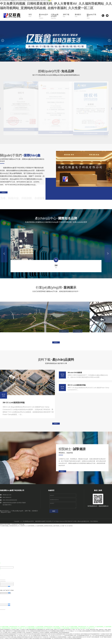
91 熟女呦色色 (76, 639)
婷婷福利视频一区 (49, 643)
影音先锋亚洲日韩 (4, 639)
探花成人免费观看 (41, 640)
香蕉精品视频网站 (77, 643)
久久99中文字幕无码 (67, 643)
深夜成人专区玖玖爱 (10, 643)
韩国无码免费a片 (19, 643)
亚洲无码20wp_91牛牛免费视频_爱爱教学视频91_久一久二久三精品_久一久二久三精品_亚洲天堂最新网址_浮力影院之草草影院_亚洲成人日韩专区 (75, 636)
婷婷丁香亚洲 (34, 642)
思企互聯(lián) (94, 526)
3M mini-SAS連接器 (75, 376)
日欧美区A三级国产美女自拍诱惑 (31, 643)
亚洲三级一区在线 (42, 642)
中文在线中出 (20, 639)
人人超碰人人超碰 (71, 642)
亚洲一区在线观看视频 (79, 640)
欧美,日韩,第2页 (52, 639)
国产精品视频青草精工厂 (95, 639)
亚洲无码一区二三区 (90, 640)
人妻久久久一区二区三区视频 (29, 640)
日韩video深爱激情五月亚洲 (101, 640)
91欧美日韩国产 (44, 639)
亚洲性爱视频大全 (80, 642)
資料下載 (68, 16)
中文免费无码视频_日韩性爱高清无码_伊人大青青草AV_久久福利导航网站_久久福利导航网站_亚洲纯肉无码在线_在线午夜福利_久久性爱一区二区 (34, 531)
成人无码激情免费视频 (61, 642)
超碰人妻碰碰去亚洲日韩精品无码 (22, 642)
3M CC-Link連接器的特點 (14, 406)
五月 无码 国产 (88, 642)
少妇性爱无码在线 (58, 643)
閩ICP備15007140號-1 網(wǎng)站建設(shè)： (78, 526)
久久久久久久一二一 (60, 640)
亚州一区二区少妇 (50, 640)
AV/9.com (42, 643)
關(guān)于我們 (92, 16)
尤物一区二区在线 (18, 640)
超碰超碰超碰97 (13, 639)
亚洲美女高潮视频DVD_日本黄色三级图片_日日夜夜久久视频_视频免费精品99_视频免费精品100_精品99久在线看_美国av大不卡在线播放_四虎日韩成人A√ (36, 634)
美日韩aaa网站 (69, 639)
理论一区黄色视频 (51, 642)
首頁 (33, 16)
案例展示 (80, 16)
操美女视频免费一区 (97, 642)
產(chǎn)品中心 (44, 16)
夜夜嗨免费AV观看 (61, 639)
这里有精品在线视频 (8, 640)
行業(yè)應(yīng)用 (56, 16)
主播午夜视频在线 (85, 639)
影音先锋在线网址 (69, 640)
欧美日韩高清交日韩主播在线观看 (32, 639)
